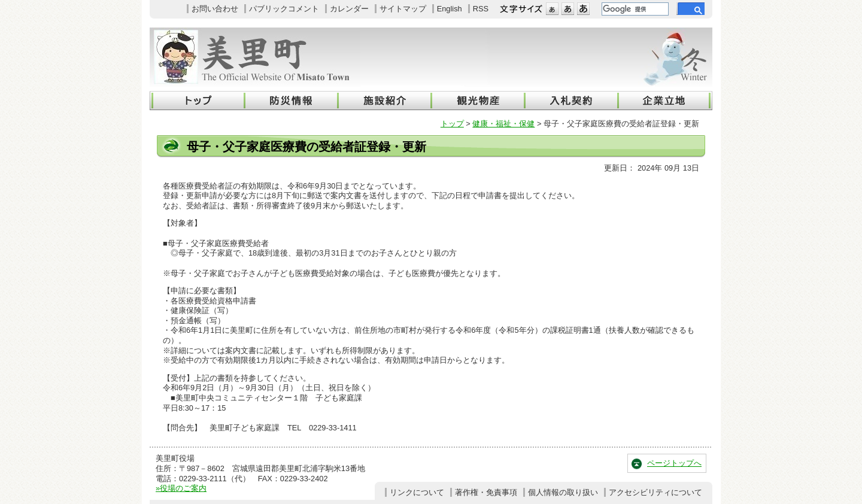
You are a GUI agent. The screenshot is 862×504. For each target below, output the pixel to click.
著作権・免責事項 (486, 492)
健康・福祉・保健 (503, 124)
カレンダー (349, 9)
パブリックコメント (284, 9)
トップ (452, 124)
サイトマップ (403, 9)
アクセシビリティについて (655, 492)
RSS (481, 9)
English (450, 9)
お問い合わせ (215, 9)
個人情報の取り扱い (563, 492)
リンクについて (417, 492)
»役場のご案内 (181, 488)
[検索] (634, 9)
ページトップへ (674, 463)
